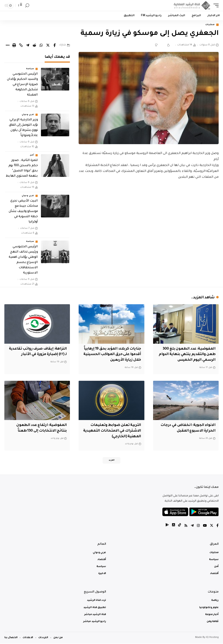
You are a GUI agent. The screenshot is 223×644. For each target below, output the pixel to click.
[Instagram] (198, 526)
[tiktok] (178, 526)
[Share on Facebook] (55, 46)
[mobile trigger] (215, 5)
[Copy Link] (21, 46)
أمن (32, 156)
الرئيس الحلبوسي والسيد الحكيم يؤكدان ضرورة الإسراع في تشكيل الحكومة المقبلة (22, 85)
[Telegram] (191, 526)
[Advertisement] (149, 218)
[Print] (14, 46)
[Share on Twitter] (48, 46)
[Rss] (185, 526)
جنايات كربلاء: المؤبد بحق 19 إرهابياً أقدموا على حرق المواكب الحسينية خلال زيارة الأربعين (114, 355)
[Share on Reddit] (34, 46)
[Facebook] (218, 526)
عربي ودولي (28, 115)
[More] (7, 46)
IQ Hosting (212, 638)
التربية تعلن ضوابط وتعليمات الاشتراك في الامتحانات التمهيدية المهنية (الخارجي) (115, 430)
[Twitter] (211, 526)
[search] (27, 6)
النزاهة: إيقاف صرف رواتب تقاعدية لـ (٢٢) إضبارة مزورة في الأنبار (41, 355)
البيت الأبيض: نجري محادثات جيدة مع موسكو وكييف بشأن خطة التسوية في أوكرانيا (23, 212)
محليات (209, 25)
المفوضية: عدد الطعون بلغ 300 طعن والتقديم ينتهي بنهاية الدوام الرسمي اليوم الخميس (188, 355)
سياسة (30, 69)
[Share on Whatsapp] (41, 46)
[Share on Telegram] (28, 46)
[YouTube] (204, 526)
